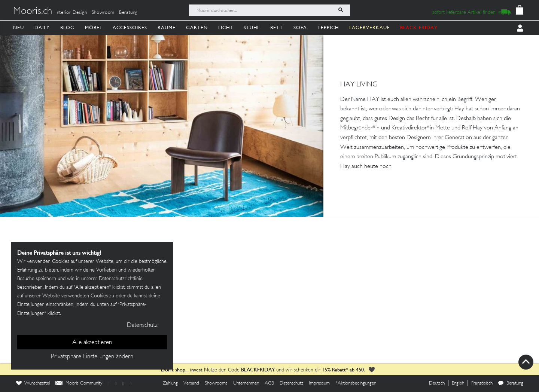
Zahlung (170, 383)
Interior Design (71, 13)
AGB (269, 383)
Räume (167, 27)
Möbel (94, 27)
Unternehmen (246, 383)
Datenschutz (291, 383)
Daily (42, 27)
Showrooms (216, 383)
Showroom (103, 13)
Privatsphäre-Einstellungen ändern (92, 357)
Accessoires (130, 27)
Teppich (328, 27)
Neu (19, 27)
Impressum (319, 383)
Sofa (300, 27)
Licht (226, 27)
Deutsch (437, 383)
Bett (277, 27)
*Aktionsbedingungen (356, 383)
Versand (191, 383)
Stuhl (252, 27)
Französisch (482, 383)
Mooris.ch (33, 12)
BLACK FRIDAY (419, 27)
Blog (67, 27)
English (458, 383)
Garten (197, 27)
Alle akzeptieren (92, 343)
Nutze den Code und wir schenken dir (241, 370)
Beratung (128, 13)
